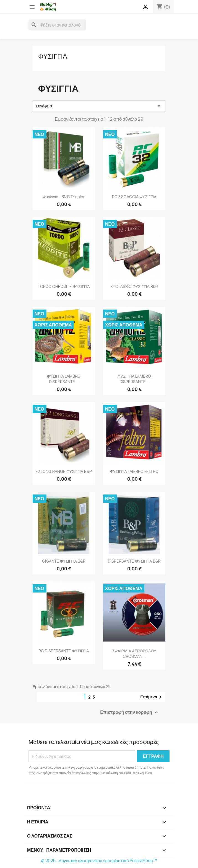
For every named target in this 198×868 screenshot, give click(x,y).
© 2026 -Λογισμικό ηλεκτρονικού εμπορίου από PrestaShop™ (99, 861)
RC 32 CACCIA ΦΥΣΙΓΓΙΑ (134, 197)
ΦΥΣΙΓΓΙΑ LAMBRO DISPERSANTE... (64, 379)
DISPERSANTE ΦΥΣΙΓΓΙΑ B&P (134, 561)
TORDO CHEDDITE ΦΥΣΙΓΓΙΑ (64, 286)
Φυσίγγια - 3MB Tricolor (64, 197)
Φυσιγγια (53, 56)
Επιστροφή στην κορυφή (130, 713)
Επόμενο (152, 697)
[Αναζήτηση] (57, 25)
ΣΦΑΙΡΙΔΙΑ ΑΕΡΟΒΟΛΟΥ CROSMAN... (134, 654)
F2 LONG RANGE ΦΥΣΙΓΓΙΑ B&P (64, 471)
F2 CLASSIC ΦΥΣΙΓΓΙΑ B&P (134, 286)
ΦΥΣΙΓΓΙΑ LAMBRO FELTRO (134, 471)
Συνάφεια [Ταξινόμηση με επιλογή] (99, 106)
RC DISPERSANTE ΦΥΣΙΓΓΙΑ (64, 651)
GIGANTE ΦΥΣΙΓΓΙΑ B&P (64, 561)
